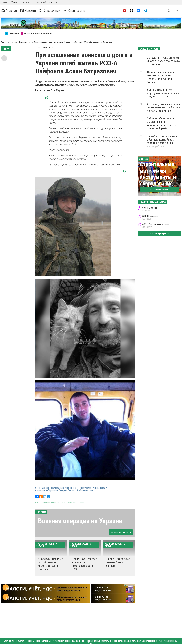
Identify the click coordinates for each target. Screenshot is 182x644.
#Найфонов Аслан (85, 490)
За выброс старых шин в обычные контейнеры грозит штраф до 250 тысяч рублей (162, 141)
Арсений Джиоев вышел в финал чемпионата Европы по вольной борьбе (164, 107)
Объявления (16, 2)
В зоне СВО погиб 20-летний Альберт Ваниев (119, 562)
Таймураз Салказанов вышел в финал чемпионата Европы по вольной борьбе (161, 123)
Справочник (50, 11)
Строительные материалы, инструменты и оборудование (158, 174)
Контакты (53, 2)
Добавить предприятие (159, 234)
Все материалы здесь (121, 532)
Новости (28, 11)
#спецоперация (100, 488)
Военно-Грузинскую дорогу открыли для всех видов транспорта (163, 93)
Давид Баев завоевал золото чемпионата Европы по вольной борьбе (160, 77)
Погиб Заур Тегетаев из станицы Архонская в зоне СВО (84, 564)
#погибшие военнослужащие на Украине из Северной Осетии (63, 488)
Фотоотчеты (27, 2)
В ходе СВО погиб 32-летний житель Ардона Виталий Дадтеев (51, 564)
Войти (177, 11)
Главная (9, 11)
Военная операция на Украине (80, 521)
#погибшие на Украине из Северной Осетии (55, 490)
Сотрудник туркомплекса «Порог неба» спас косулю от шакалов (163, 61)
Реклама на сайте (40, 2)
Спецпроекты (75, 11)
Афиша (6, 2)
